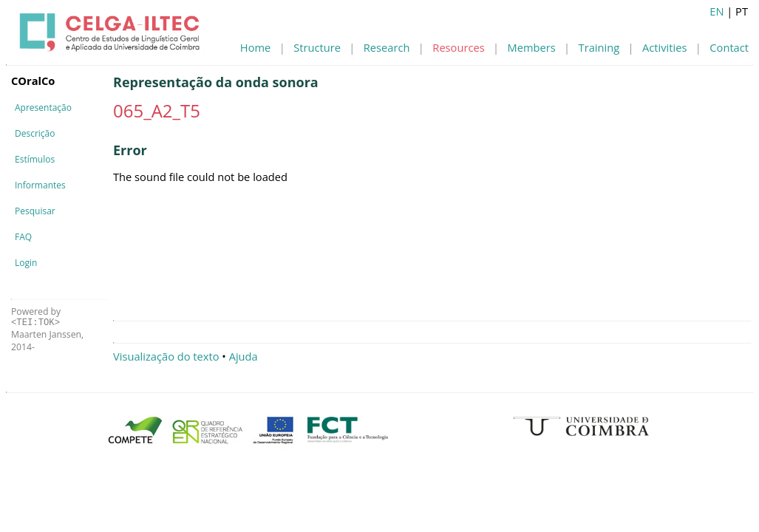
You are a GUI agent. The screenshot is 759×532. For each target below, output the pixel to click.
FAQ (23, 237)
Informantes (40, 185)
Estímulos (35, 159)
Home (255, 47)
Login (26, 263)
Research (387, 47)
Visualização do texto (166, 356)
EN (717, 11)
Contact (729, 47)
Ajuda (244, 356)
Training (599, 47)
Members (532, 47)
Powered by (36, 317)
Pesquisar (35, 211)
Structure (317, 47)
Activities (664, 47)
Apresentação (43, 108)
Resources (458, 47)
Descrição (35, 133)
